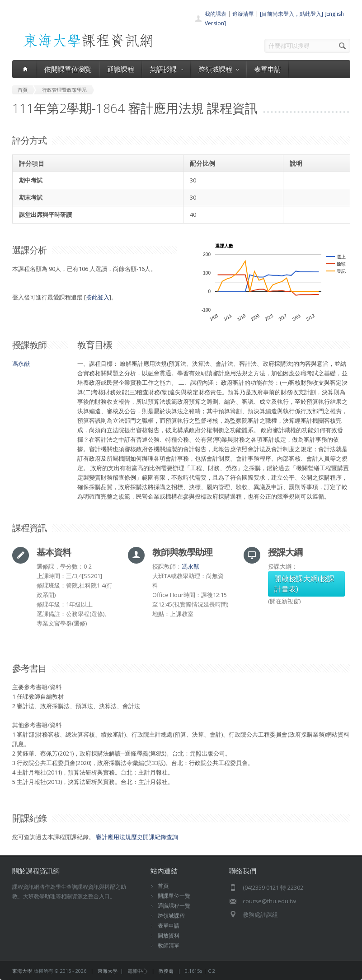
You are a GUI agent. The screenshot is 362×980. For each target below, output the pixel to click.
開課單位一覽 (174, 896)
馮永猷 (21, 364)
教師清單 (169, 945)
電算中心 (137, 971)
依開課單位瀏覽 (68, 69)
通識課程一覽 (174, 906)
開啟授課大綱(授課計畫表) (304, 584)
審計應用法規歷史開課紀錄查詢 (137, 837)
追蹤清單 (243, 14)
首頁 (163, 886)
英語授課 (166, 69)
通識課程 (121, 69)
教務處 (166, 971)
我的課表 (216, 14)
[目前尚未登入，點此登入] (291, 14)
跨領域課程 (219, 69)
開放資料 (169, 936)
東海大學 (22, 971)
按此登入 (98, 297)
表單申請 (268, 69)
